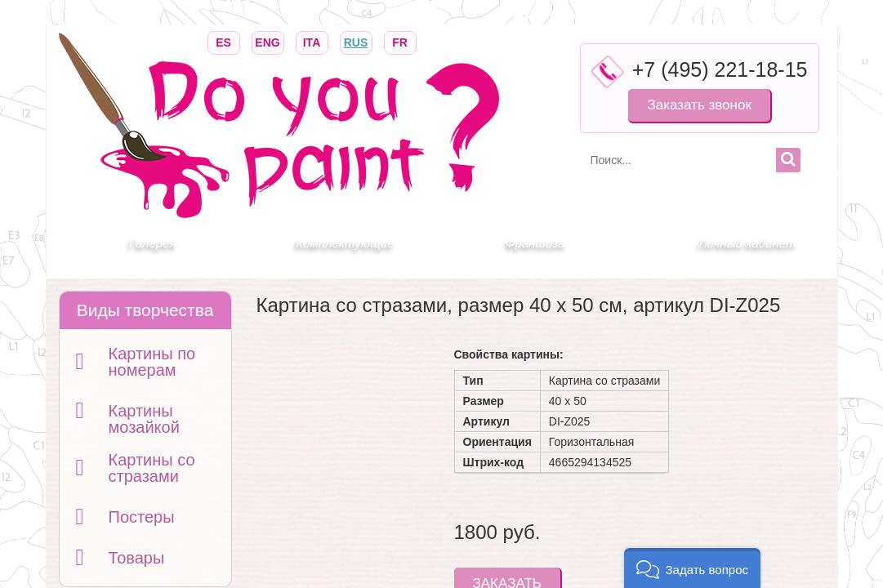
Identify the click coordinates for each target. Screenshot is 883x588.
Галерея (152, 243)
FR (400, 41)
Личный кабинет (747, 243)
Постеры (142, 517)
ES (224, 41)
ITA (312, 41)
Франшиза (535, 243)
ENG (268, 41)
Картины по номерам (152, 362)
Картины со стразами (152, 468)
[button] (692, 568)
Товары (137, 558)
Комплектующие (345, 243)
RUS (356, 41)
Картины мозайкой (144, 419)
